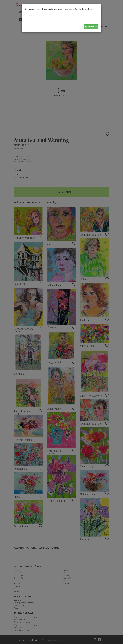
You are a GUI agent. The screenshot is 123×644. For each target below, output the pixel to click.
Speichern (91, 27)
